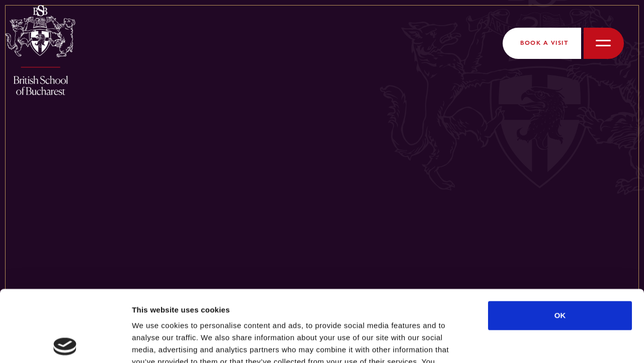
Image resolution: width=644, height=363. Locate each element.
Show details (528, 343)
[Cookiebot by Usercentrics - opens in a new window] (65, 343)
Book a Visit (544, 43)
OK (560, 244)
